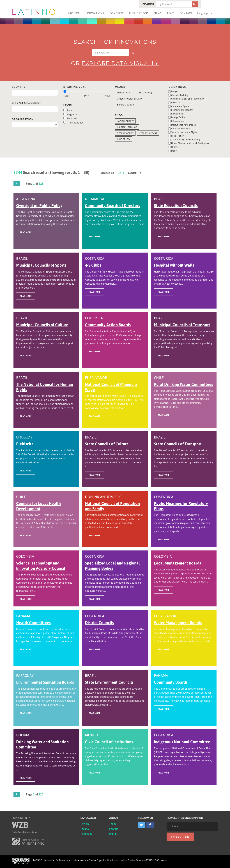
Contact (186, 13)
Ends (119, 115)
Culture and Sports (180, 106)
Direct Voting (144, 92)
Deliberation (124, 92)
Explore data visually (120, 64)
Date (121, 173)
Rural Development (180, 128)
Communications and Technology (188, 99)
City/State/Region (27, 103)
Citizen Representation (130, 99)
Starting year (75, 87)
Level (68, 105)
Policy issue (177, 87)
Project (74, 13)
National (70, 118)
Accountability (125, 133)
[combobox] (35, 93)
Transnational (73, 122)
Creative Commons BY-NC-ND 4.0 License (147, 860)
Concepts (117, 13)
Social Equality (125, 121)
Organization (23, 119)
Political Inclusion (127, 127)
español (85, 829)
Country (19, 87)
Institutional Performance (183, 125)
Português (86, 834)
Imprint (113, 834)
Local (68, 110)
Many (174, 151)
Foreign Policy (178, 117)
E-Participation (125, 104)
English (85, 824)
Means (120, 87)
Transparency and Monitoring (186, 140)
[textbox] (14, 93)
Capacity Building (180, 95)
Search (148, 4)
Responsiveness (148, 133)
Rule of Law (124, 139)
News (158, 13)
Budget (175, 91)
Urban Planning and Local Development (191, 143)
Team (170, 13)
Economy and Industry (182, 110)
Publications (139, 13)
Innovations (94, 13)
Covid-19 (175, 103)
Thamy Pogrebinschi (99, 860)
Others (174, 147)
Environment (177, 114)
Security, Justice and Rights (184, 132)
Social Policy (177, 136)
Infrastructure (178, 121)
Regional (70, 114)
